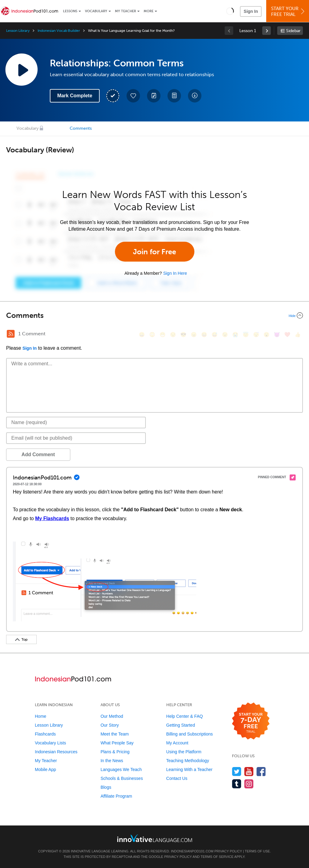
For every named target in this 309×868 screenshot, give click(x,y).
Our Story (110, 725)
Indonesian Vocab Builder (59, 31)
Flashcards (45, 734)
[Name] (76, 423)
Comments (81, 128)
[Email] (76, 438)
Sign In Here (175, 273)
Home (40, 716)
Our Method (112, 716)
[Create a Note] (154, 96)
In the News (112, 761)
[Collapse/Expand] (154, 315)
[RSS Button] (11, 334)
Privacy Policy (228, 851)
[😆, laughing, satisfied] (204, 335)
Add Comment (38, 454)
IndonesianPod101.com (192, 851)
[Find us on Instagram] (249, 784)
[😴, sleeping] (256, 335)
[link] (267, 31)
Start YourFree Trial (289, 11)
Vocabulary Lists (50, 743)
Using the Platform (184, 752)
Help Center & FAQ (185, 716)
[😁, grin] (163, 335)
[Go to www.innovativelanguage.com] (155, 838)
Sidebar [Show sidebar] (293, 31)
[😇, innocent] (246, 335)
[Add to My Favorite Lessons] (133, 96)
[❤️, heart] (287, 335)
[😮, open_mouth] (267, 335)
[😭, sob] (235, 335)
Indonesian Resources (56, 752)
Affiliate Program (116, 796)
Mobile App (45, 769)
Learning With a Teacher (189, 769)
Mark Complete (75, 96)
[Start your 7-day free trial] (251, 721)
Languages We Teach (121, 769)
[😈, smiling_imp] (277, 335)
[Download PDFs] (174, 96)
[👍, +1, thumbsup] (298, 335)
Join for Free (154, 252)
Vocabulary (96, 11)
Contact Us (177, 778)
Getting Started (181, 725)
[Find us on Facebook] (261, 771)
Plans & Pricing (115, 752)
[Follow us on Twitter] (237, 771)
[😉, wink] (225, 335)
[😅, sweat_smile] (215, 335)
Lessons (70, 11)
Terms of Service (217, 857)
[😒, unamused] (173, 335)
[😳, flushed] (152, 335)
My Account (177, 743)
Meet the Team (115, 734)
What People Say (117, 743)
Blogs (106, 787)
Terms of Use (257, 851)
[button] (230, 11)
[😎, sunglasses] (183, 335)
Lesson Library (18, 31)
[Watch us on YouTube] (249, 771)
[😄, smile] (142, 335)
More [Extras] (149, 11)
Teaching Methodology (188, 761)
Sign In (251, 11)
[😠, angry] (194, 335)
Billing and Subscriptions (190, 734)
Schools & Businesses (122, 778)
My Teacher (125, 11)
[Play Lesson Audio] (21, 69)
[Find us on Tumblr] (237, 784)
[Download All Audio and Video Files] (195, 96)
